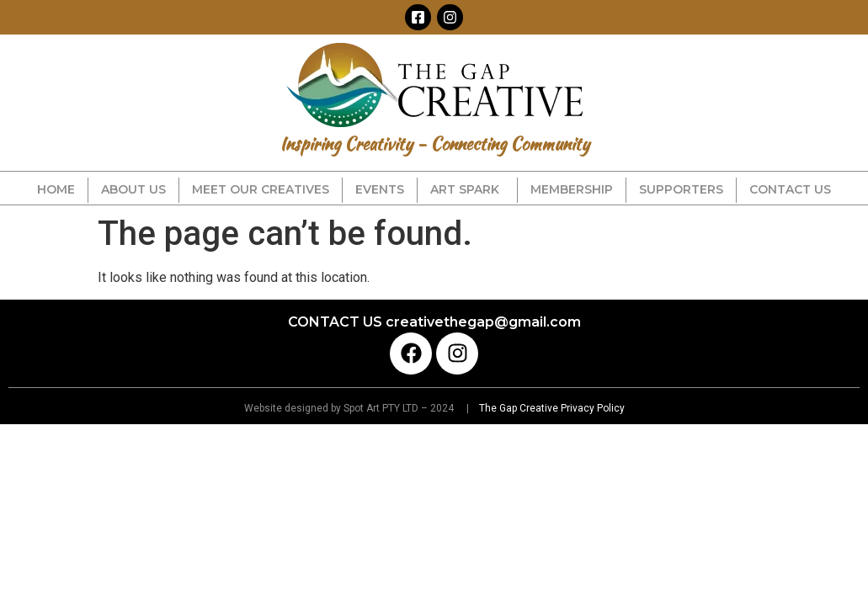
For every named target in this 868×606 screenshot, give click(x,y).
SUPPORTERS (681, 189)
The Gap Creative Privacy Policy (551, 408)
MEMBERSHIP (572, 189)
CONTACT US (790, 189)
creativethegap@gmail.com (483, 322)
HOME (56, 189)
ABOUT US (133, 189)
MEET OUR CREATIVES (261, 189)
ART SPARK (467, 189)
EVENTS (380, 189)
